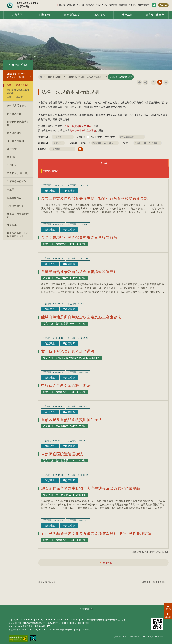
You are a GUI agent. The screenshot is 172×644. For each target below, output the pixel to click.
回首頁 (62, 5)
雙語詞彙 (113, 5)
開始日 (85, 143)
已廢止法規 (96, 137)
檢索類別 (43, 143)
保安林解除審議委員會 (18, 123)
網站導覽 (71, 5)
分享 (146, 82)
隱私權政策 (135, 636)
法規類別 (43, 137)
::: (58, 5)
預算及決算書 (14, 114)
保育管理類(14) (50, 171)
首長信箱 (80, 5)
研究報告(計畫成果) (17, 173)
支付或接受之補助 (17, 106)
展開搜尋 (154, 5)
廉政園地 (123, 5)
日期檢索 (72, 143)
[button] (168, 607)
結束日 (127, 143)
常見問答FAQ (102, 5)
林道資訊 (12, 225)
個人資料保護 (14, 133)
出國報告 (12, 165)
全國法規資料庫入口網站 (78, 126)
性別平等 (133, 5)
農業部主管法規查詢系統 (83, 131)
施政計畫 (12, 149)
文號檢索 (110, 137)
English (163, 5)
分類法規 (103, 163)
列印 (139, 82)
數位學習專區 (144, 5)
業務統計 (12, 157)
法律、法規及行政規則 (18, 85)
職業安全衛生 (14, 198)
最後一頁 (108, 563)
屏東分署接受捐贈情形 (18, 215)
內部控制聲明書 (15, 206)
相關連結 (90, 5)
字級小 (154, 82)
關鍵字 (42, 149)
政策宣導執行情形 (17, 181)
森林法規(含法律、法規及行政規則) (17, 76)
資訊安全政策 (120, 636)
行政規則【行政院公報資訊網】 (18, 91)
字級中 (160, 82)
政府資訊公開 (55, 77)
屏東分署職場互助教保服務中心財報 (18, 235)
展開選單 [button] (84, 609)
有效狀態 (81, 137)
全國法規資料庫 (15, 97)
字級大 (166, 82)
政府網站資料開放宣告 (153, 636)
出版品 (11, 190)
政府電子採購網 (15, 141)
